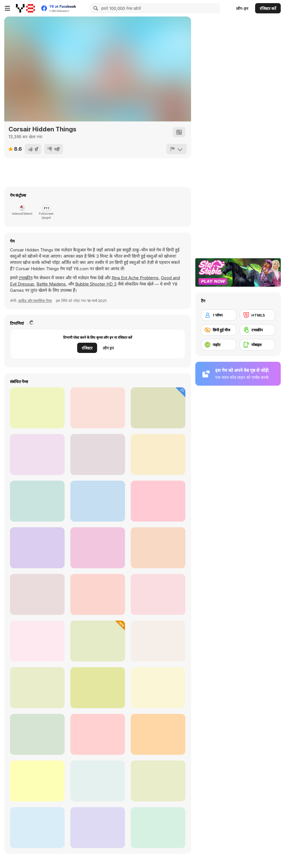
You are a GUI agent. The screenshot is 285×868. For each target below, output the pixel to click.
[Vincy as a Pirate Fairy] (158, 828)
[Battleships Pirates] (37, 828)
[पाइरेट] (219, 345)
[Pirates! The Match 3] (158, 688)
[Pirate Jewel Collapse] (158, 781)
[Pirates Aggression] (37, 688)
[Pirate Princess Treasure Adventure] (37, 781)
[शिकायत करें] (177, 149)
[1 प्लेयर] (219, 315)
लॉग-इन (242, 8)
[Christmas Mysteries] (158, 501)
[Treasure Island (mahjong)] (37, 734)
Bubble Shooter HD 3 (96, 284)
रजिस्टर (87, 348)
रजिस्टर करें (268, 8)
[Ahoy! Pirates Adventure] (158, 641)
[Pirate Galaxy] (37, 594)
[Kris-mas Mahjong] (37, 548)
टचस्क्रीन (26, 278)
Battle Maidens (51, 284)
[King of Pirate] (98, 641)
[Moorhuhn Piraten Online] (98, 688)
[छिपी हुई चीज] (219, 330)
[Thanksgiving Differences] (158, 408)
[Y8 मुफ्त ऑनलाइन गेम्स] (25, 8)
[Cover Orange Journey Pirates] (37, 641)
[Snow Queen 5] (158, 454)
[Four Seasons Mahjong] (37, 408)
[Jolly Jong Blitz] (98, 408)
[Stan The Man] (98, 454)
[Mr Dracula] (98, 501)
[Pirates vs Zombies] (98, 828)
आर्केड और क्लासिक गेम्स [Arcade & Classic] (35, 301)
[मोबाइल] (257, 345)
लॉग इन (108, 348)
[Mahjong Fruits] (158, 548)
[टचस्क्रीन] (257, 330)
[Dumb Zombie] (98, 548)
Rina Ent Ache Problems (135, 278)
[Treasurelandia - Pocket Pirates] (158, 734)
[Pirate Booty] (37, 501)
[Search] (95, 8)
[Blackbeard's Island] (98, 594)
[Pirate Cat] (98, 734)
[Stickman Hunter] (37, 454)
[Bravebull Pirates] (158, 594)
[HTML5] (257, 315)
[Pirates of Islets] (98, 781)
